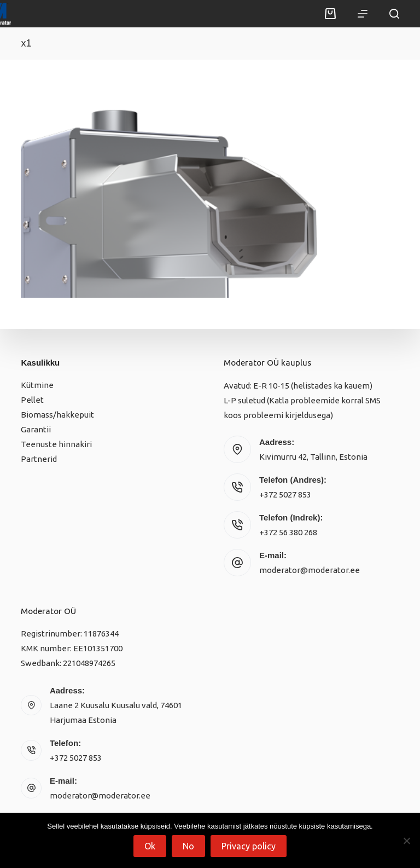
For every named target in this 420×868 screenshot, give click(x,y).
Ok (150, 846)
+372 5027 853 (285, 494)
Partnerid (39, 459)
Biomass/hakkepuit (57, 415)
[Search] (394, 14)
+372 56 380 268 (288, 532)
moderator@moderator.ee (310, 570)
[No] (406, 841)
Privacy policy (249, 846)
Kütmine (37, 385)
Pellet (32, 400)
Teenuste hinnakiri (56, 444)
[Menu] (363, 14)
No (188, 846)
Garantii (36, 429)
